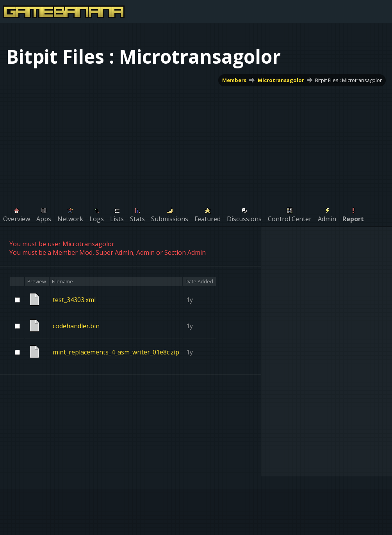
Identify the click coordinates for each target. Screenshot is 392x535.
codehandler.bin (76, 326)
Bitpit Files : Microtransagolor (348, 80)
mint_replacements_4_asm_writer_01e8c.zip (116, 352)
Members (234, 80)
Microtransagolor (281, 80)
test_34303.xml (74, 300)
